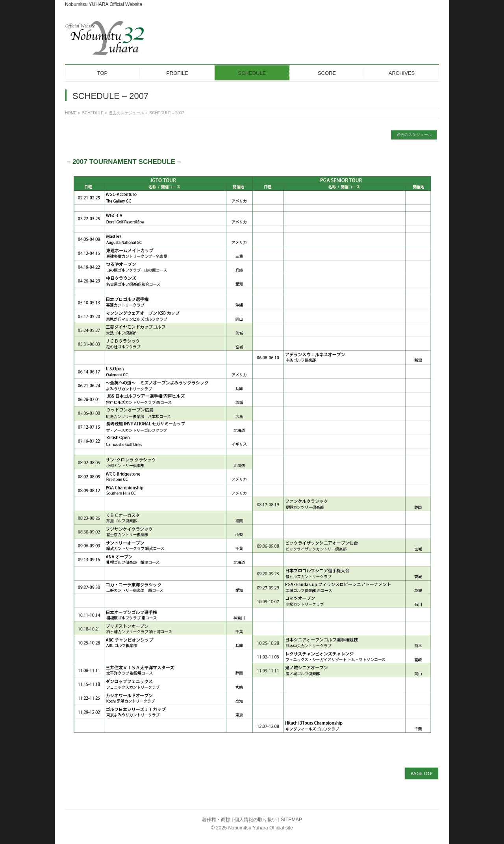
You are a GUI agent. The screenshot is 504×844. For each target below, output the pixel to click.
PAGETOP (422, 773)
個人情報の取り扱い (256, 820)
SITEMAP (291, 820)
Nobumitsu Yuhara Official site (260, 828)
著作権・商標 (216, 820)
